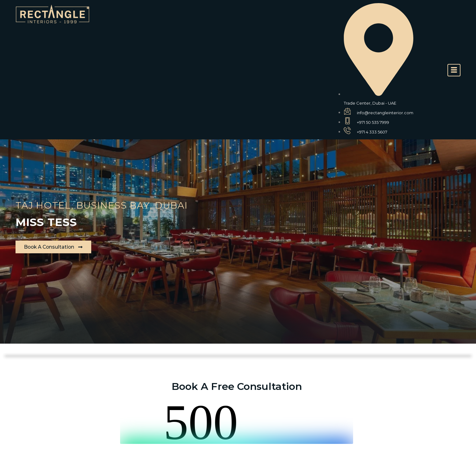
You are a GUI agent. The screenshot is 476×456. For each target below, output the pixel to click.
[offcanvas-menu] (454, 70)
